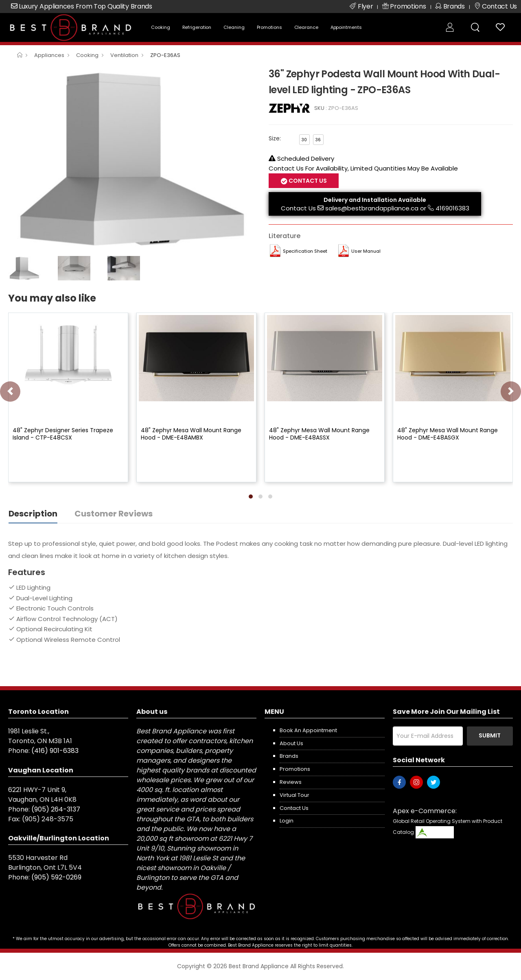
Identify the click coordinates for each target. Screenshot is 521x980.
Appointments (346, 27)
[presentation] (10, 392)
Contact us (294, 808)
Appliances (49, 55)
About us (291, 743)
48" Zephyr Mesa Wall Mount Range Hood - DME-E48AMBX (191, 434)
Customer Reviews (114, 514)
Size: (275, 138)
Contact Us (307, 181)
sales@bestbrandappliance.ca (372, 208)
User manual (366, 251)
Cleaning (234, 27)
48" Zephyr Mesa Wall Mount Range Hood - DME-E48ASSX (319, 434)
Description (33, 514)
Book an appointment (308, 730)
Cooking (160, 27)
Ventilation (124, 55)
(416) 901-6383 (55, 751)
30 (304, 140)
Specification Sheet (305, 251)
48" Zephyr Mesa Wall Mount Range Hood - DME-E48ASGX (448, 434)
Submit (490, 735)
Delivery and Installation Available (375, 200)
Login (287, 821)
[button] (251, 497)
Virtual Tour (294, 795)
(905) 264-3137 (56, 809)
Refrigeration (197, 27)
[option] (132, 159)
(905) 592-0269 (56, 877)
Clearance (306, 27)
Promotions (269, 27)
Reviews (291, 782)
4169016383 (452, 208)
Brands (289, 756)
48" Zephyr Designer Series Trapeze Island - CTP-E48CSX (63, 434)
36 (318, 140)
